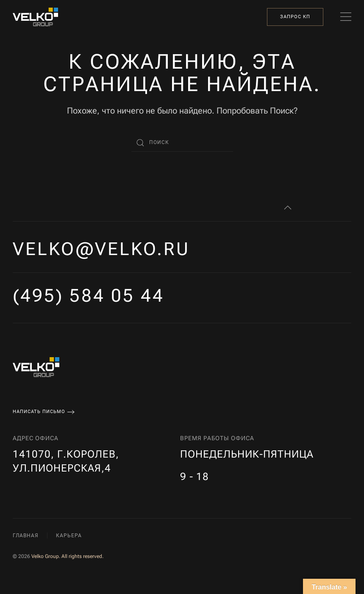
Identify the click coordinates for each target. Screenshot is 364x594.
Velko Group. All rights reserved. (67, 556)
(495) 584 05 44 (89, 296)
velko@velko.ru (101, 249)
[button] (346, 17)
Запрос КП (295, 17)
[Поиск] (182, 143)
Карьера (69, 536)
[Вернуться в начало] (35, 17)
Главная (26, 536)
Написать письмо (39, 412)
